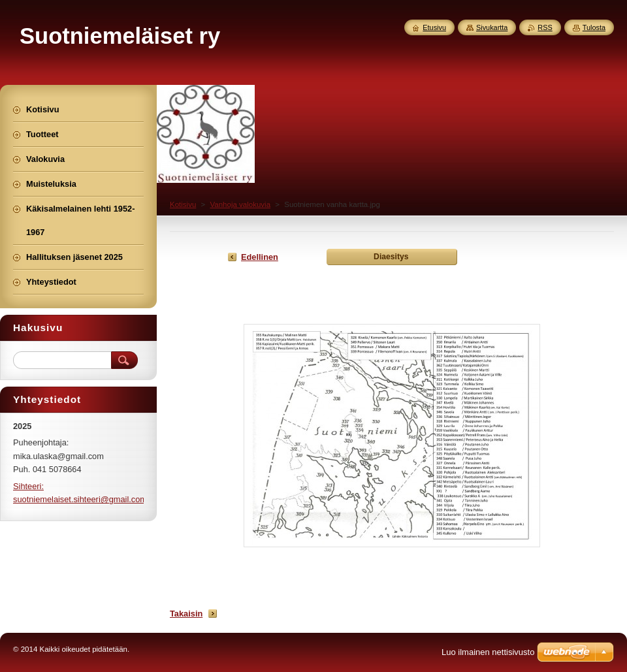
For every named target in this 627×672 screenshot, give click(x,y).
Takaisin (186, 614)
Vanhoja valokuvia (240, 204)
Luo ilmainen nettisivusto (488, 652)
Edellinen (260, 257)
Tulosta (594, 27)
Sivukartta (492, 27)
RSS (545, 27)
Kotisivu (183, 204)
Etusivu (434, 27)
